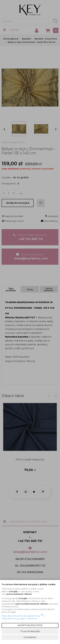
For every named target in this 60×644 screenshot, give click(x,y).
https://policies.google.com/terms (19, 618)
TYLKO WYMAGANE (30, 631)
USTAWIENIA (30, 637)
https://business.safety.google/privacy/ (22, 616)
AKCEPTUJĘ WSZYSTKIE (30, 625)
